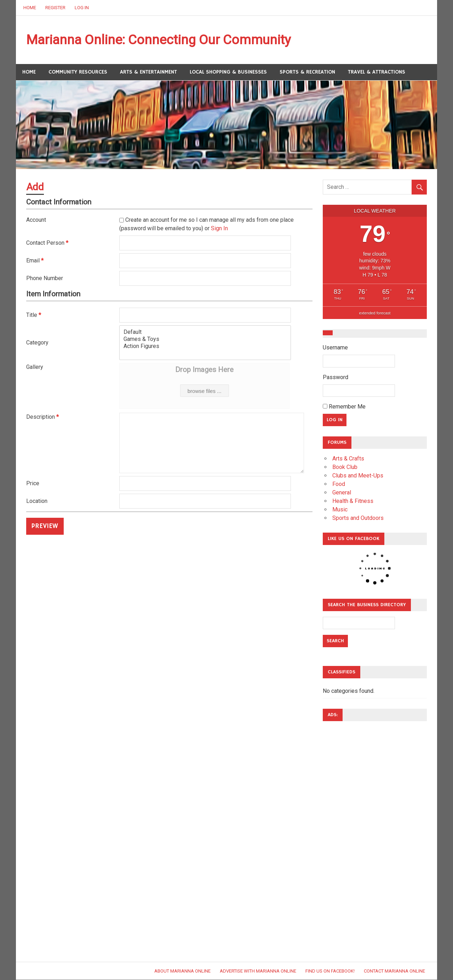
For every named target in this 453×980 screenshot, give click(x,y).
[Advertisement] (351, 833)
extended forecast (375, 313)
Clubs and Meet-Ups (358, 476)
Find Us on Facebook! (330, 971)
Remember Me (344, 407)
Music (340, 510)
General (342, 493)
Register (55, 8)
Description (42, 417)
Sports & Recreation (307, 72)
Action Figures (205, 347)
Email (35, 261)
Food (339, 484)
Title (34, 315)
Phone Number (45, 279)
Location (37, 502)
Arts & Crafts (348, 459)
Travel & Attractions (377, 72)
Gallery (35, 368)
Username (335, 348)
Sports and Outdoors (358, 518)
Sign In (219, 229)
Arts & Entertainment (148, 72)
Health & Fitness (353, 501)
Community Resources (78, 72)
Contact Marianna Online (394, 971)
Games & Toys (205, 340)
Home (30, 8)
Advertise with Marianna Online (258, 971)
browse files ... (205, 392)
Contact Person (47, 243)
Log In (82, 8)
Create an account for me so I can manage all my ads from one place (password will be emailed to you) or (207, 224)
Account (36, 220)
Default (205, 332)
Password (336, 378)
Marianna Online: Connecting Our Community (163, 40)
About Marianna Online (182, 971)
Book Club (345, 467)
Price (33, 484)
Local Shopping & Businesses (228, 72)
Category (37, 343)
